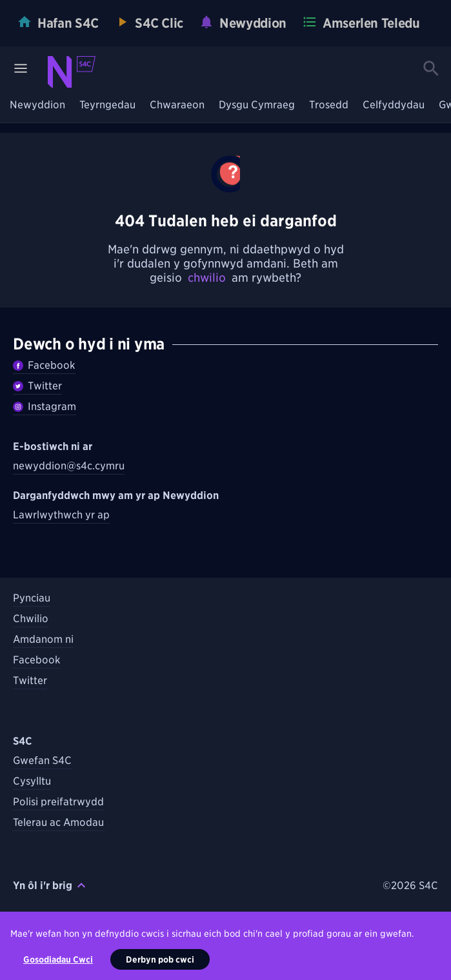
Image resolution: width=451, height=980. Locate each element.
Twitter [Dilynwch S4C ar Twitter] (30, 681)
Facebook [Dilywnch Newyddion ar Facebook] (44, 365)
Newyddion (37, 105)
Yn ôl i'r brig (49, 886)
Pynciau (32, 598)
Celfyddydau (394, 105)
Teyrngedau (107, 105)
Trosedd (329, 105)
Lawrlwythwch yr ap (61, 515)
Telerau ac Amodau (58, 822)
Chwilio (31, 619)
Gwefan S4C (42, 760)
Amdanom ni (43, 639)
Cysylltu (32, 781)
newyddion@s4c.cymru (69, 466)
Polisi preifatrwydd (58, 802)
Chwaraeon (177, 105)
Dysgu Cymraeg (257, 105)
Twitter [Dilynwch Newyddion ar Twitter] (37, 386)
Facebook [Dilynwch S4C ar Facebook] (37, 660)
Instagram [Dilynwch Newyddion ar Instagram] (45, 407)
